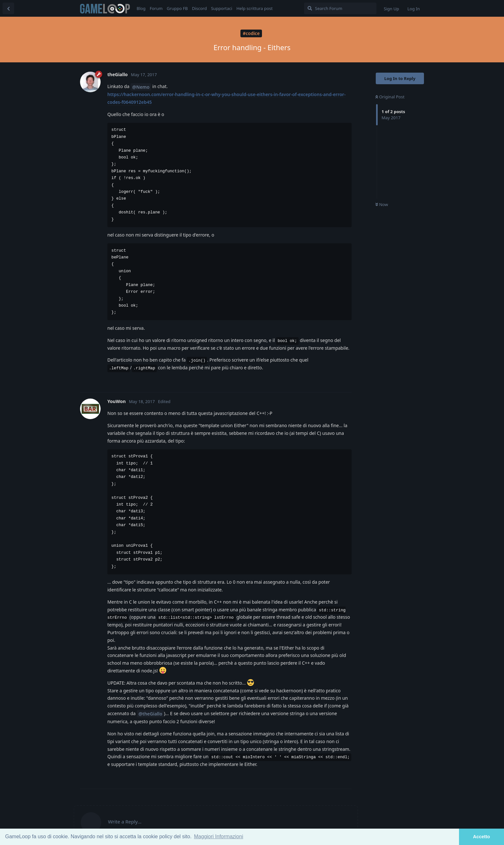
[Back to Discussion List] (8, 8)
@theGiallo (150, 714)
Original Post (390, 97)
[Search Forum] (340, 8)
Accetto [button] (482, 837)
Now (382, 204)
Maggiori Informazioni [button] (219, 836)
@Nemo (141, 87)
